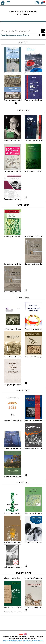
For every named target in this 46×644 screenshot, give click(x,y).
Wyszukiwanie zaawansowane (12, 35)
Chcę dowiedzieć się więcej (13, 641)
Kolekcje (26, 35)
